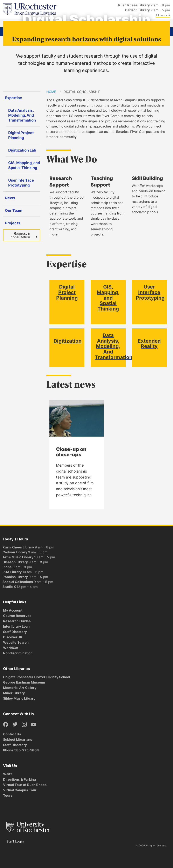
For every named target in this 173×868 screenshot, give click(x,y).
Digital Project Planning (67, 292)
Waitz (8, 774)
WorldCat (11, 648)
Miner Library (14, 693)
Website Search (16, 642)
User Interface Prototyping (150, 292)
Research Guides (17, 621)
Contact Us (12, 734)
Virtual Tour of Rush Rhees (25, 785)
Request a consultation (24, 235)
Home (51, 92)
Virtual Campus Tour (20, 790)
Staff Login (15, 841)
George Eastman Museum (24, 682)
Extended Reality (149, 344)
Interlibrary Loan (16, 626)
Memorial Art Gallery (20, 688)
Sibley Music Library (19, 698)
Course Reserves (17, 616)
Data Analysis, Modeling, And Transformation (114, 346)
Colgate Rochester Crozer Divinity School (37, 677)
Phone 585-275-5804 (21, 750)
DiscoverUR (13, 637)
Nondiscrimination (18, 653)
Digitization (68, 341)
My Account (13, 610)
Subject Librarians (18, 739)
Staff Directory (15, 632)
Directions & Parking (19, 779)
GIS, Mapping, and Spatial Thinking (108, 298)
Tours (8, 795)
